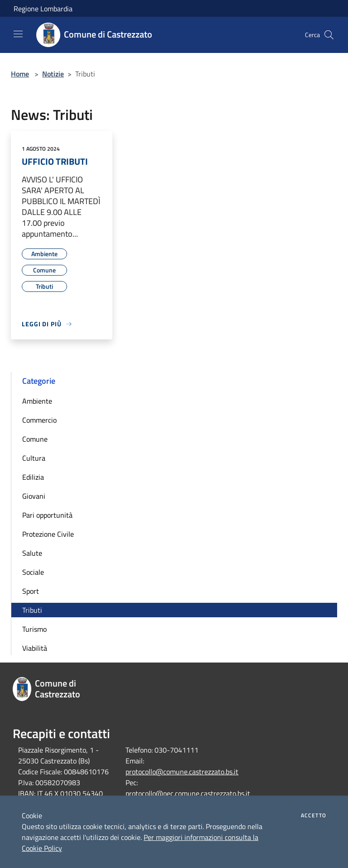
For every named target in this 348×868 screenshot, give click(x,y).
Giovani (34, 496)
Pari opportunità (47, 515)
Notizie (53, 74)
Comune (35, 439)
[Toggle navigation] (18, 34)
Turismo (34, 629)
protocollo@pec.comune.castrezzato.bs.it (188, 793)
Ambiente (37, 401)
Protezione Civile (48, 534)
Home (20, 74)
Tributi (32, 610)
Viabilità (35, 648)
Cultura (34, 458)
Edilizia (33, 477)
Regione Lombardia (43, 9)
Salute (32, 553)
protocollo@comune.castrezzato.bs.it (182, 772)
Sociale (33, 572)
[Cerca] (329, 35)
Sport (31, 591)
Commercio (39, 420)
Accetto (314, 816)
